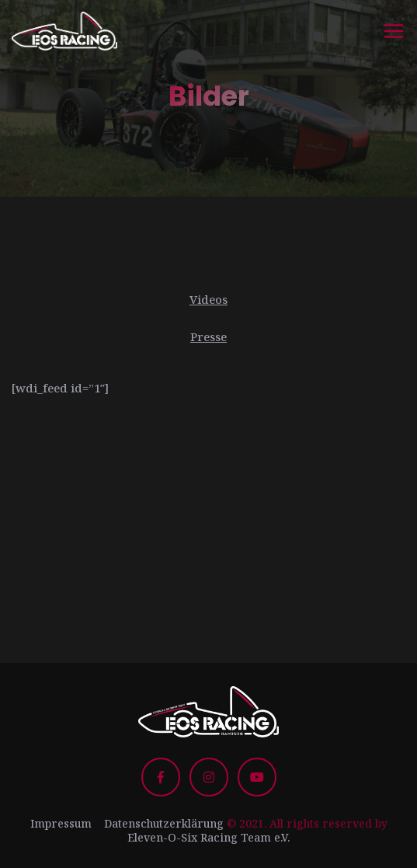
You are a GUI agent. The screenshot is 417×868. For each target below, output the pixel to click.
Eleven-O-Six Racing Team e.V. (208, 837)
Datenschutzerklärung (164, 823)
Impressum (61, 823)
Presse (208, 336)
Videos (208, 299)
